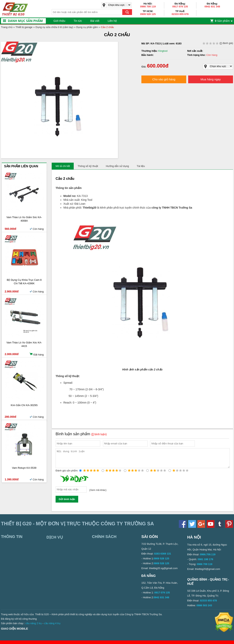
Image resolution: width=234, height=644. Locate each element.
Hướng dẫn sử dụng (117, 166)
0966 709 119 (148, 7)
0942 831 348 (212, 7)
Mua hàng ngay (211, 79)
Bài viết (95, 21)
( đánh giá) (218, 43)
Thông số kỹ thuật (88, 166)
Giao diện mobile (15, 632)
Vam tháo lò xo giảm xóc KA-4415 (24, 344)
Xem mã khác (98, 494)
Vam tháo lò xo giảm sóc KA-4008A (24, 219)
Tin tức (78, 21)
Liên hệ (112, 21)
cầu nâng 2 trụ (34, 627)
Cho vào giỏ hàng (164, 79)
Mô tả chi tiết (63, 166)
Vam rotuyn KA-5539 (24, 468)
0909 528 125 (148, 14)
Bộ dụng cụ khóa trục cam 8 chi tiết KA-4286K (24, 282)
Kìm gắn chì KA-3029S (24, 405)
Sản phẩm (222, 21)
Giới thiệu (59, 21)
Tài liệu (141, 166)
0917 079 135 (180, 7)
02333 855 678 (180, 14)
